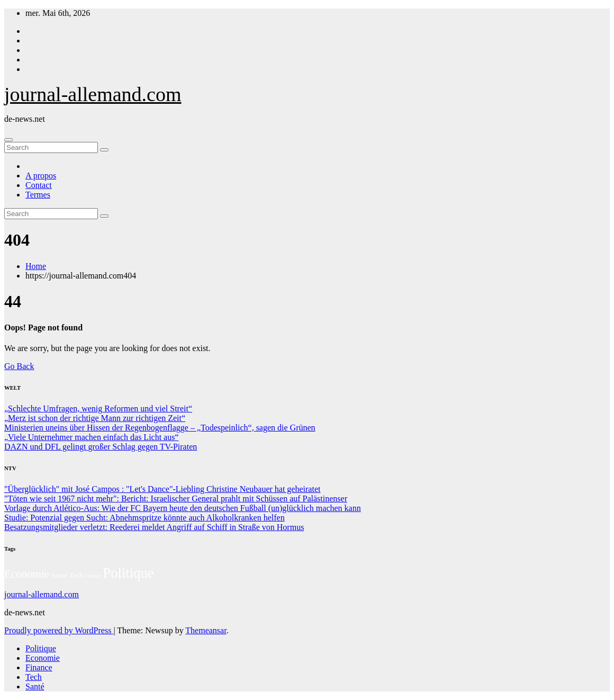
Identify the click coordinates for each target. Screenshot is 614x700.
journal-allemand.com (93, 94)
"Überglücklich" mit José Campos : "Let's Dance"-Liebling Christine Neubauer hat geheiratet (162, 489)
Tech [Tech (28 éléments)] (76, 575)
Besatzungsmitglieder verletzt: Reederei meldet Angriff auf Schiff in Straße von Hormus (154, 527)
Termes (38, 195)
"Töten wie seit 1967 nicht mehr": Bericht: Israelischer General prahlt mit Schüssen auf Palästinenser (176, 499)
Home (36, 266)
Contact (39, 185)
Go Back (19, 366)
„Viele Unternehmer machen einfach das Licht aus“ (92, 437)
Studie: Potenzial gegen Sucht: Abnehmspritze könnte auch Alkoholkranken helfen (145, 518)
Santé (35, 686)
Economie (43, 658)
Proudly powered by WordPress (59, 630)
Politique (41, 648)
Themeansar (206, 630)
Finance (39, 667)
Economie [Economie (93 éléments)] (27, 574)
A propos (41, 176)
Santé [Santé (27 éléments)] (59, 575)
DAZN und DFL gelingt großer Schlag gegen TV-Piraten (101, 447)
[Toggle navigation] (8, 140)
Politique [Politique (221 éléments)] (128, 573)
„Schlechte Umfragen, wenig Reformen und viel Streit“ (98, 409)
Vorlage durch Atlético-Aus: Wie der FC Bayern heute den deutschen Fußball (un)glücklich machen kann (183, 508)
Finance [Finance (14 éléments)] (93, 576)
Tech (34, 677)
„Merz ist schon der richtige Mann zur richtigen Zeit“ (95, 418)
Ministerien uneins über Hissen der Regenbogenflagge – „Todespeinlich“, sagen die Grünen (160, 428)
